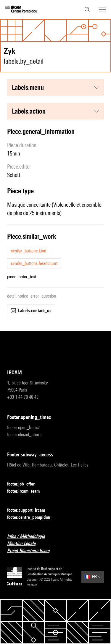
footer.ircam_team (27, 491)
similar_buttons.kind (29, 251)
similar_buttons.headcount (34, 263)
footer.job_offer (24, 484)
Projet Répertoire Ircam (32, 551)
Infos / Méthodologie (30, 537)
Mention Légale (25, 544)
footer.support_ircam (30, 510)
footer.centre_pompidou (32, 517)
